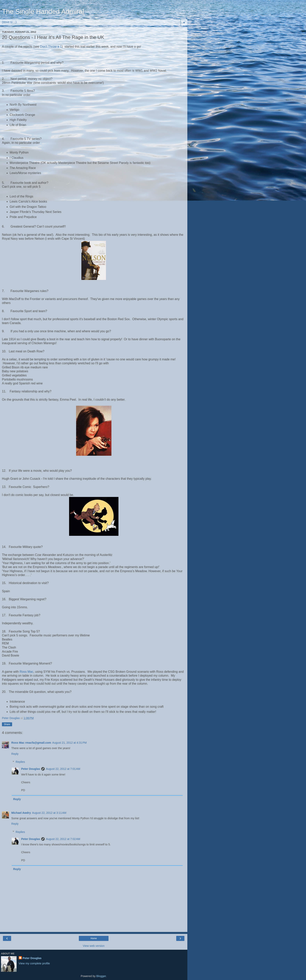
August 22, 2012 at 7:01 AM (63, 769)
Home (94, 938)
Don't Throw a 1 (51, 47)
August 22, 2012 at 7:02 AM (63, 839)
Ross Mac (27, 672)
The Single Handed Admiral (43, 12)
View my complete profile (34, 963)
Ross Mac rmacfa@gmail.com (31, 743)
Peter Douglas (31, 769)
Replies (20, 762)
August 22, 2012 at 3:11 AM (49, 813)
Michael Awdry (21, 813)
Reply (15, 754)
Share (7, 724)
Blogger (101, 976)
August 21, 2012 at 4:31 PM (69, 743)
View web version (94, 946)
